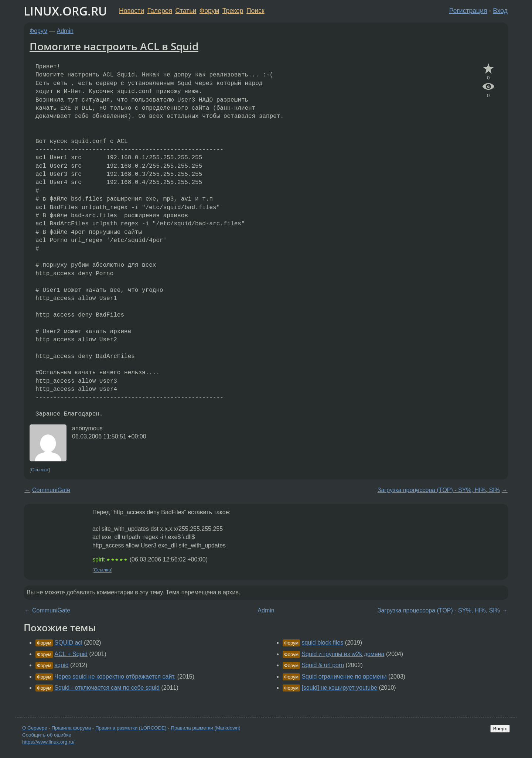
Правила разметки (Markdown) (205, 728)
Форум (209, 11)
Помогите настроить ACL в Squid (114, 46)
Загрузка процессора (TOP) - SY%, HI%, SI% (439, 490)
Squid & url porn (323, 665)
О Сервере (35, 728)
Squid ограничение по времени (344, 677)
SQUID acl (68, 643)
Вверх (500, 729)
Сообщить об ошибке (47, 735)
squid (61, 665)
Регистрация (468, 11)
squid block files (322, 643)
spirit (99, 559)
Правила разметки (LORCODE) (131, 728)
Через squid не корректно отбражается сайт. (115, 677)
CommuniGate (51, 490)
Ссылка (40, 470)
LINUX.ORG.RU (65, 11)
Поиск (255, 11)
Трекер (233, 11)
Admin (65, 31)
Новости (132, 11)
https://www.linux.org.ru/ (48, 742)
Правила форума (71, 728)
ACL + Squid (71, 654)
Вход (500, 11)
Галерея (160, 11)
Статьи (186, 11)
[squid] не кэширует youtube (339, 688)
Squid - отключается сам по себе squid (107, 688)
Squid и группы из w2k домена (343, 654)
